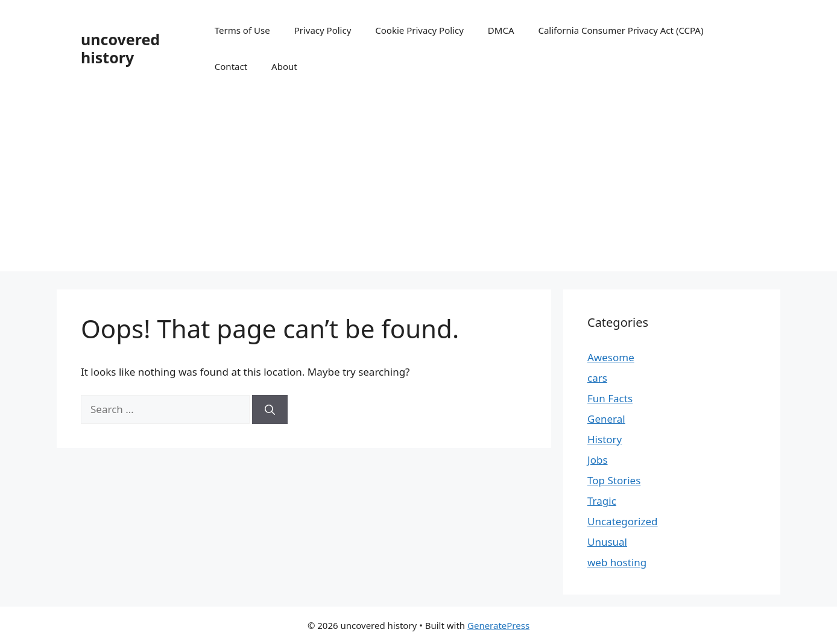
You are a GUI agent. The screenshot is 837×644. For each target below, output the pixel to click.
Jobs (598, 460)
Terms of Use (242, 30)
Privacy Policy (323, 30)
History (605, 439)
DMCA (501, 30)
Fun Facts (610, 398)
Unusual (607, 542)
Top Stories (614, 480)
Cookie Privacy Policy (419, 30)
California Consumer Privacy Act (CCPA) (621, 30)
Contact (231, 66)
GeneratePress (498, 625)
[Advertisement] (418, 187)
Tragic (602, 501)
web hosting (617, 562)
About (284, 66)
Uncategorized (623, 521)
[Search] (270, 409)
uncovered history (120, 48)
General (606, 419)
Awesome (611, 357)
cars (597, 378)
